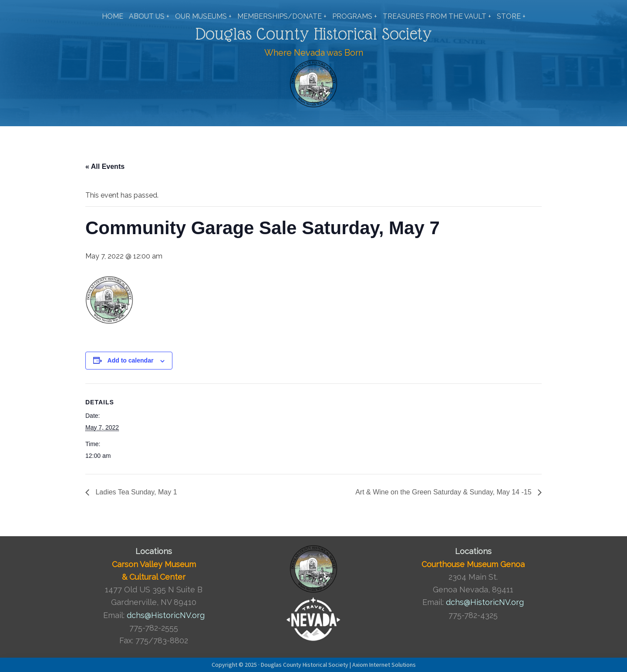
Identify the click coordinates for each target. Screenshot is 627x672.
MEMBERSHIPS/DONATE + (282, 16)
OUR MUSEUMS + (203, 16)
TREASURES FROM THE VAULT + (437, 16)
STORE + (511, 16)
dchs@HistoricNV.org (166, 615)
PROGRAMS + (355, 16)
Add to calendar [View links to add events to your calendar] (131, 360)
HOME (113, 16)
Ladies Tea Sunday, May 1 (135, 492)
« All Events (105, 166)
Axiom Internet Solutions (384, 665)
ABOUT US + (149, 16)
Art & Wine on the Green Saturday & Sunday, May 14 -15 (444, 492)
